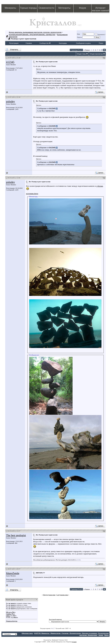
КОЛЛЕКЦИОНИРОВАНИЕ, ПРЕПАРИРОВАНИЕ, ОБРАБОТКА (32, 35)
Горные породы (28, 8)
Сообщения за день (83, 43)
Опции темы (81, 54)
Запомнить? (100, 34)
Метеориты (64, 8)
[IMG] (8, 616)
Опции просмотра (96, 54)
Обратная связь (27, 633)
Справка (29, 43)
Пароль (79, 37)
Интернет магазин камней (100, 9)
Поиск (101, 43)
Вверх (107, 635)
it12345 (10, 62)
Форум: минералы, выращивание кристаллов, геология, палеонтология (35, 32)
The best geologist (16, 535)
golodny (10, 101)
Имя (78, 34)
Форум (82, 8)
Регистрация (14, 43)
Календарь (63, 43)
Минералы (10, 8)
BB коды (9, 612)
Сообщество (45, 43)
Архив (101, 635)
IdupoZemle (13, 573)
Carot (75, 642)
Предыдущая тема (49, 595)
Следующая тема (62, 595)
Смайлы (9, 614)
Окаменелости (46, 8)
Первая (87, 50)
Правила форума (12, 621)
